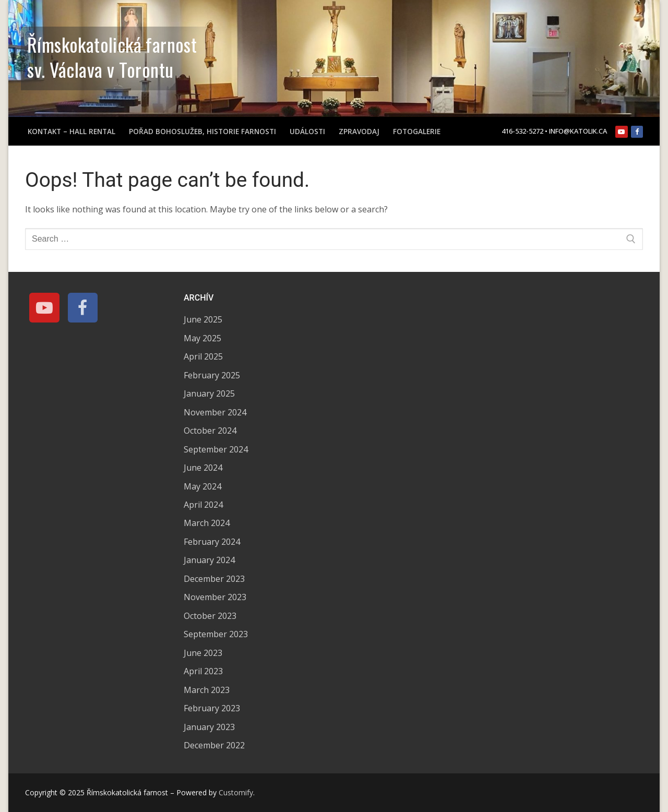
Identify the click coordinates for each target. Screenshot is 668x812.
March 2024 (207, 523)
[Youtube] (621, 132)
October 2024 (210, 431)
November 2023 (215, 597)
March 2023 (207, 690)
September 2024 (216, 449)
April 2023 (203, 671)
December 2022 (214, 745)
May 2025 (202, 338)
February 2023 (212, 708)
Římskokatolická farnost (112, 44)
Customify (236, 792)
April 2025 (203, 356)
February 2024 (212, 542)
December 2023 (214, 579)
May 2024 (202, 486)
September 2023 (216, 634)
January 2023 (209, 727)
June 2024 (203, 468)
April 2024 (203, 505)
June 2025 (203, 319)
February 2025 (212, 375)
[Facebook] (637, 132)
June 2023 (203, 653)
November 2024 (215, 412)
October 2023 (210, 616)
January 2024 (209, 560)
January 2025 (209, 393)
